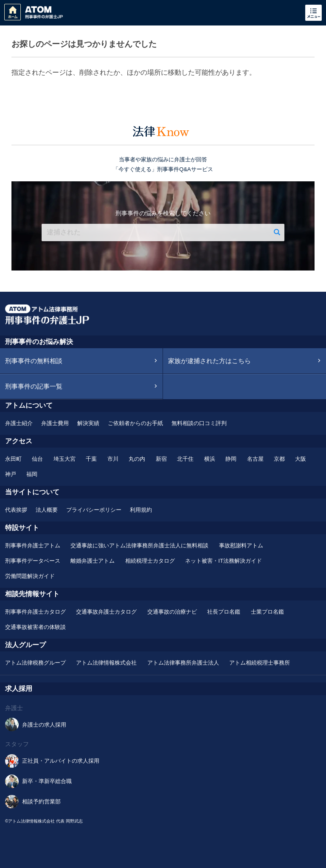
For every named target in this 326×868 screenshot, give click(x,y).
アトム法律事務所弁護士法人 (183, 663)
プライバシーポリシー (94, 510)
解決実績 (88, 423)
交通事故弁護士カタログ (106, 612)
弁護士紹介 (19, 423)
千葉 (91, 459)
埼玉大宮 (65, 459)
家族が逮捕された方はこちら (209, 361)
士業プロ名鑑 (267, 612)
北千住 (185, 459)
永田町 (13, 459)
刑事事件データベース (33, 561)
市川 (113, 459)
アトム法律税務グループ (35, 663)
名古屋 (255, 459)
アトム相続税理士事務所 (260, 663)
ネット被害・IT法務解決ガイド (223, 561)
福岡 (32, 474)
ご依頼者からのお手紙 (135, 423)
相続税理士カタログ (150, 561)
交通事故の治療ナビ (172, 612)
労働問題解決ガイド (30, 576)
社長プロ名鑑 (224, 612)
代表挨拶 (16, 510)
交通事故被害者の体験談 (35, 627)
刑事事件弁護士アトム (33, 545)
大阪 (301, 459)
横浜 (210, 459)
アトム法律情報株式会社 (106, 663)
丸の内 (137, 459)
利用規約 (141, 510)
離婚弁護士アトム (93, 561)
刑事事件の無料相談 (34, 361)
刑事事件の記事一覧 (34, 386)
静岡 (231, 459)
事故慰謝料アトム (241, 545)
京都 (279, 459)
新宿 (161, 459)
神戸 (11, 474)
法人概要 (47, 510)
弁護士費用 (55, 423)
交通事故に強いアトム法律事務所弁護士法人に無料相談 (139, 545)
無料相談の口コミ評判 (199, 423)
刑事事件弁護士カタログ (35, 612)
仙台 (37, 459)
